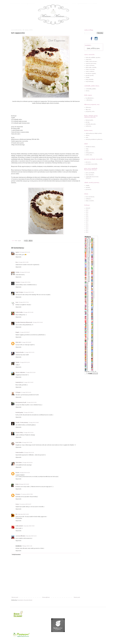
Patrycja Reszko (20, 352)
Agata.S (17, 252)
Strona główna (46, 597)
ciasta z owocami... (90, 69)
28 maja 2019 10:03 (24, 484)
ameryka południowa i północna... (94, 139)
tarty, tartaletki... (90, 79)
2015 (87, 226)
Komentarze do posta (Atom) (25, 600)
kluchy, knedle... (90, 120)
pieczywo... (89, 162)
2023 (87, 210)
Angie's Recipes (19, 292)
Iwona (17, 504)
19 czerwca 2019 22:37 (25, 504)
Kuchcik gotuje (19, 413)
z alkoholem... (89, 100)
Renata (17, 473)
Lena (17, 302)
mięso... (88, 151)
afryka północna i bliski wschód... (94, 133)
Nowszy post (15, 597)
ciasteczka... (89, 60)
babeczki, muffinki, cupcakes (93, 58)
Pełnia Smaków (19, 453)
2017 (87, 222)
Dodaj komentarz (16, 555)
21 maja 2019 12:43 (30, 372)
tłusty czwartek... (90, 201)
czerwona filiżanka (20, 536)
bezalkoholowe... (90, 98)
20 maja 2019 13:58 (23, 262)
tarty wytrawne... (90, 175)
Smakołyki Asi (19, 382)
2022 (87, 212)
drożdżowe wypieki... (91, 74)
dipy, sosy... (88, 109)
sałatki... (88, 185)
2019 (87, 218)
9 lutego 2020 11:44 (27, 546)
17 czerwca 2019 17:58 (27, 494)
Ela (16, 514)
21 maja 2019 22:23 (26, 392)
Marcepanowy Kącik (21, 402)
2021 (87, 214)
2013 (87, 230)
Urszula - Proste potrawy (22, 423)
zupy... (87, 149)
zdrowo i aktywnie (20, 372)
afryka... (88, 135)
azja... (87, 137)
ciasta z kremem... (90, 65)
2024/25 (88, 208)
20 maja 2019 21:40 (38, 322)
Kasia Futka (18, 443)
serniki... (88, 77)
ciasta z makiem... (90, 71)
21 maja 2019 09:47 (26, 342)
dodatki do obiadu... (91, 147)
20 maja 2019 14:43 (25, 272)
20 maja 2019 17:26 (24, 302)
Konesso (18, 282)
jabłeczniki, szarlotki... (91, 67)
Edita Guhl (18, 342)
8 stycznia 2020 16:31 (31, 536)
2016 (87, 224)
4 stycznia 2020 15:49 (29, 526)
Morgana (18, 494)
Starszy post (77, 597)
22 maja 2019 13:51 (32, 402)
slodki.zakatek (19, 526)
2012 (87, 232)
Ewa (17, 262)
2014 (87, 228)
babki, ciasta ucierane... (92, 61)
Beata (17, 484)
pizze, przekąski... (90, 173)
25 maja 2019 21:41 (29, 453)
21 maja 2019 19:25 (28, 382)
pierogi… (88, 122)
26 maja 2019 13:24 (25, 473)
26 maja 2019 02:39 (27, 463)
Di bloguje (18, 392)
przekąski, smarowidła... (92, 164)
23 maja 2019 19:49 (34, 423)
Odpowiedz (18, 257)
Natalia (17, 362)
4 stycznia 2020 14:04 (23, 514)
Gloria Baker (19, 463)
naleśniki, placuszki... (91, 124)
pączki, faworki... (90, 76)
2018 (87, 220)
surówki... (88, 187)
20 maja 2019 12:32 (25, 252)
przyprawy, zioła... (90, 111)
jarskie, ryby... (89, 155)
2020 (87, 216)
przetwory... (89, 189)
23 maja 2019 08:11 (29, 413)
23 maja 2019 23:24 (28, 433)
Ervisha (17, 272)
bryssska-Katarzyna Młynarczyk (24, 322)
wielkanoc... (89, 199)
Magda (17, 332)
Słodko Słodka (19, 312)
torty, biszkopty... (90, 81)
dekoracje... (89, 107)
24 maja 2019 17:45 (27, 443)
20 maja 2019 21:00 (28, 312)
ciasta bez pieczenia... (91, 63)
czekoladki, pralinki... (91, 89)
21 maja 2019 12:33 (29, 352)
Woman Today (19, 433)
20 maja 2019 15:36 (25, 282)
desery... (88, 91)
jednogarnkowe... (90, 153)
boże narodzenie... (90, 197)
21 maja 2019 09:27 (25, 332)
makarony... (89, 126)
